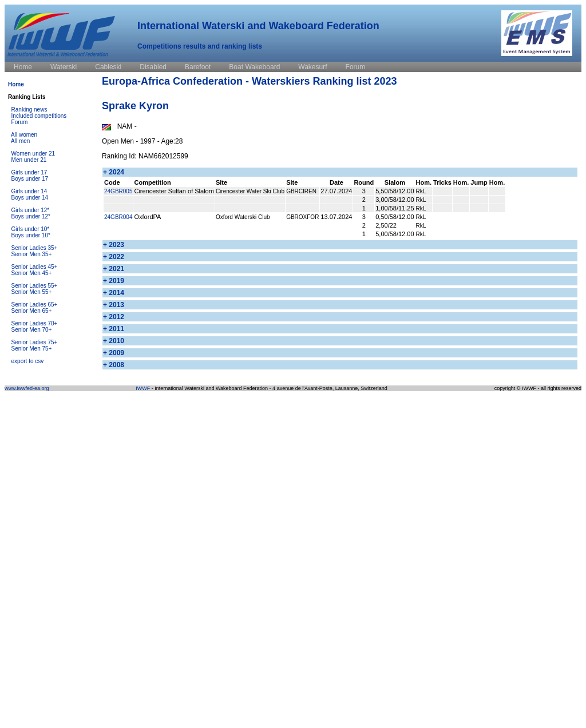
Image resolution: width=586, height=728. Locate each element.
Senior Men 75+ (32, 349)
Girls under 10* (31, 229)
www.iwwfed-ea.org (27, 388)
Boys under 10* (31, 235)
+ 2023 (114, 245)
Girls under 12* (31, 210)
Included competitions (39, 116)
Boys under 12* (31, 216)
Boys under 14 (30, 198)
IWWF (143, 388)
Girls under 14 (29, 191)
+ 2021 (114, 269)
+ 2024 (114, 172)
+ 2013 (114, 305)
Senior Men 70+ (32, 330)
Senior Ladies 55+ (35, 286)
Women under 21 (33, 154)
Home (16, 84)
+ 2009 (114, 353)
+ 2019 (114, 281)
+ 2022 (114, 257)
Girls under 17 (29, 172)
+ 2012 (114, 317)
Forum (20, 122)
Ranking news (29, 110)
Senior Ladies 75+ (35, 342)
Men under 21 (29, 160)
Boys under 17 (30, 179)
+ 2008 (114, 365)
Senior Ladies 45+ (35, 267)
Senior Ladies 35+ (35, 248)
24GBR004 (118, 217)
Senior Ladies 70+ (35, 323)
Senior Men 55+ (32, 292)
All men (20, 141)
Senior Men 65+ (32, 311)
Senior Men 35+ (32, 254)
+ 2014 (114, 293)
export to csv (28, 361)
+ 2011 (114, 329)
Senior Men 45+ (32, 273)
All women (24, 135)
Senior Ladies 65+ (35, 305)
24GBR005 (118, 191)
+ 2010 (114, 341)
